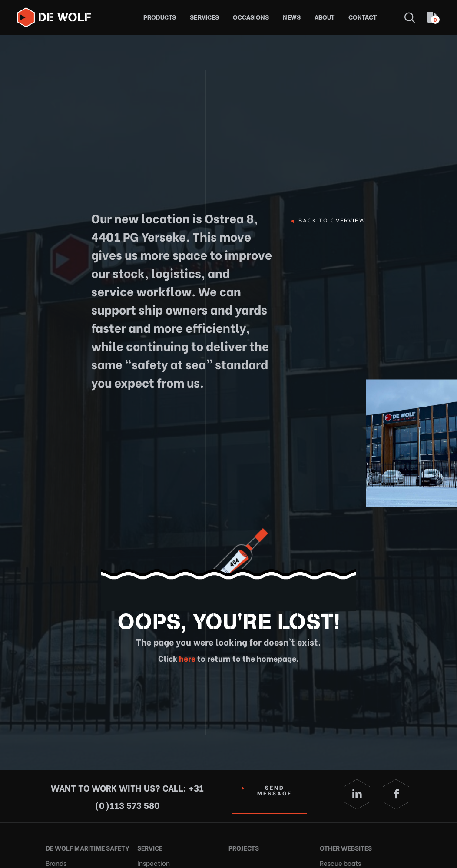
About (325, 18)
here (186, 658)
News (292, 18)
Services (204, 18)
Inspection (151, 860)
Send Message (276, 790)
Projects (243, 846)
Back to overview (332, 220)
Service (149, 846)
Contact (363, 18)
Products (160, 18)
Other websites (344, 846)
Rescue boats (338, 860)
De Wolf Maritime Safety (84, 846)
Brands (55, 860)
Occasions (251, 18)
